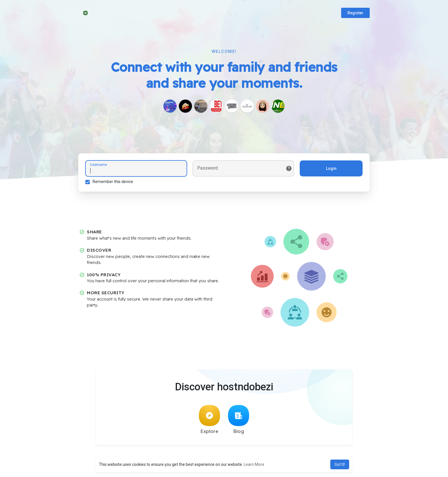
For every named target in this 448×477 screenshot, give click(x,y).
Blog (239, 420)
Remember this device (113, 182)
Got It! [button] (340, 464)
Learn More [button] (254, 464)
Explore (209, 420)
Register (355, 13)
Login (331, 168)
